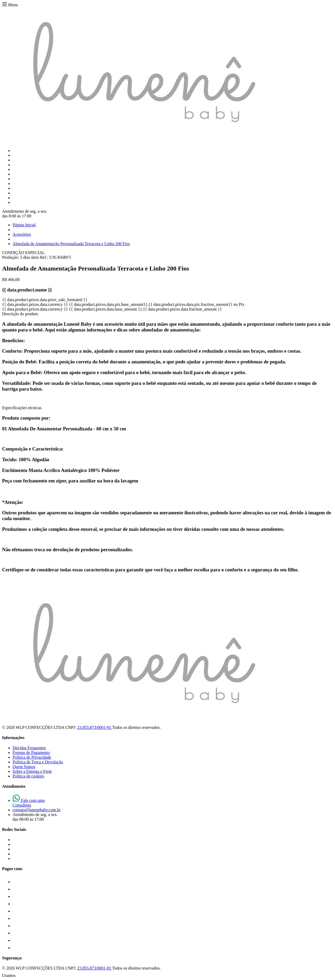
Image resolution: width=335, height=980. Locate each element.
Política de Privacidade (32, 757)
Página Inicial (24, 225)
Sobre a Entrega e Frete (32, 771)
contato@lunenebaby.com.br (37, 810)
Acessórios (22, 234)
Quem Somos (24, 767)
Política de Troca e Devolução (38, 762)
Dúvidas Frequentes (29, 748)
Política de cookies (28, 776)
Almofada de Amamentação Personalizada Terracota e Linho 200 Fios (71, 244)
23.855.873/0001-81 (95, 727)
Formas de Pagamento (31, 753)
